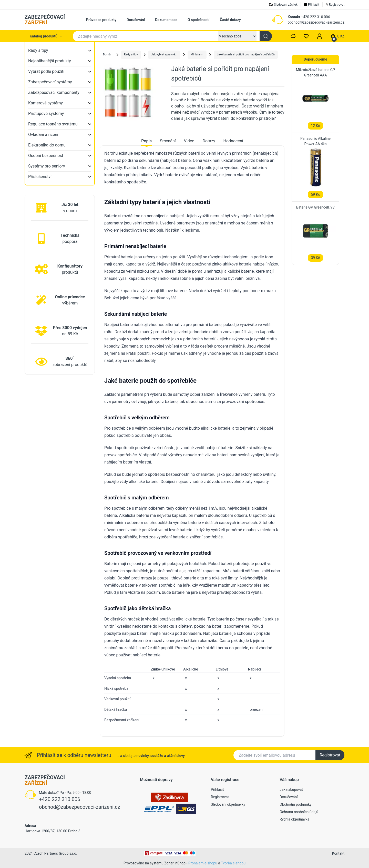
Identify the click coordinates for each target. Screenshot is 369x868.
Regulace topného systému (53, 124)
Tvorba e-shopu (233, 863)
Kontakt (294, 17)
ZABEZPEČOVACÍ (45, 20)
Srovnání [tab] (168, 141)
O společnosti (199, 20)
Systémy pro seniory (47, 166)
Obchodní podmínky (295, 804)
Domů (107, 55)
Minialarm (197, 55)
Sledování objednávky (228, 804)
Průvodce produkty (101, 20)
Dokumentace (166, 20)
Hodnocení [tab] (233, 141)
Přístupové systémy (46, 114)
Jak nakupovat (291, 790)
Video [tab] (189, 141)
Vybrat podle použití (46, 71)
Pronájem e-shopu (203, 863)
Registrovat (330, 755)
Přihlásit (217, 790)
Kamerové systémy (45, 103)
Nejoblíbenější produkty (50, 61)
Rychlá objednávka (294, 819)
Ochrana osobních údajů (299, 812)
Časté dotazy (230, 20)
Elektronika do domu (47, 145)
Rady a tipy (38, 50)
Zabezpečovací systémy (50, 82)
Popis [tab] (146, 141)
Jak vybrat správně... (164, 55)
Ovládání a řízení (43, 135)
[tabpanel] (192, 437)
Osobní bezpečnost (46, 156)
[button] (320, 36)
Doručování (136, 20)
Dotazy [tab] (209, 141)
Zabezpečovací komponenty (54, 92)
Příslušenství (40, 177)
